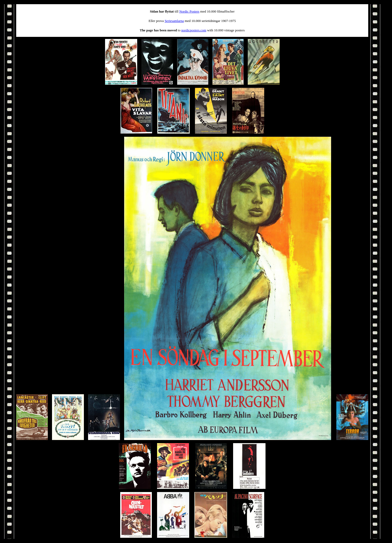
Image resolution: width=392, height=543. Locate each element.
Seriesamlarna (174, 21)
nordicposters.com (194, 30)
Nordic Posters (189, 11)
